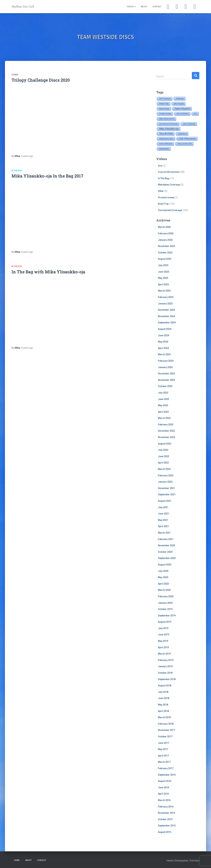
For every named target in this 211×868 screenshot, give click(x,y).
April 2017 (163, 756)
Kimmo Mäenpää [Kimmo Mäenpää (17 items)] (166, 144)
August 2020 (165, 565)
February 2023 (166, 425)
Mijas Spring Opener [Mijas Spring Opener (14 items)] (167, 119)
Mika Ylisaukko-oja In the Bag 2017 (47, 176)
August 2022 (165, 444)
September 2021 (167, 494)
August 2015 (165, 832)
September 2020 (167, 558)
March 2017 (164, 762)
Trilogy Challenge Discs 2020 (41, 80)
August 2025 (165, 259)
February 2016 (166, 807)
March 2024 (164, 354)
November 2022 (166, 437)
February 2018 (166, 724)
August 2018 (165, 686)
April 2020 (163, 584)
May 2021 (163, 520)
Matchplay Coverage (169, 185)
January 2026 (165, 240)
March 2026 (164, 227)
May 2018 (163, 705)
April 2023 (163, 412)
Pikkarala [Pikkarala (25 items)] (180, 98)
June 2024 (164, 335)
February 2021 (166, 539)
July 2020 (163, 571)
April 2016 (163, 794)
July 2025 (163, 265)
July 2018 (163, 692)
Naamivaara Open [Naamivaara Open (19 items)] (166, 139)
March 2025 (164, 291)
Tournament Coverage (170, 210)
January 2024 (165, 367)
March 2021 (164, 533)
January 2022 (165, 482)
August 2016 (165, 781)
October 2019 (165, 609)
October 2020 (165, 552)
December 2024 (166, 310)
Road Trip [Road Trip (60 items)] (164, 104)
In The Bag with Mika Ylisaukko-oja (48, 272)
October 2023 (165, 386)
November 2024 (166, 316)
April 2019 (163, 647)
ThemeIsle (194, 861)
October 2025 (165, 253)
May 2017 (163, 749)
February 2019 (166, 660)
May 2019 (163, 641)
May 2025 (163, 278)
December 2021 (166, 488)
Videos (131, 7)
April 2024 (163, 348)
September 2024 (167, 323)
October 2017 (165, 737)
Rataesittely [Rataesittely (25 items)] (164, 149)
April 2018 (163, 711)
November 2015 (166, 813)
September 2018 (167, 679)
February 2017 (166, 768)
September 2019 (167, 616)
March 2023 (164, 418)
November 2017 (166, 730)
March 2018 (164, 717)
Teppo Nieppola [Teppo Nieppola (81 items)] (182, 108)
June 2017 (164, 743)
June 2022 (164, 456)
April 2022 (163, 463)
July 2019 (163, 628)
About (144, 7)
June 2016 (164, 787)
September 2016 (167, 775)
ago (27, 156)
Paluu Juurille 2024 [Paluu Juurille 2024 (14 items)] (185, 144)
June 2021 (164, 514)
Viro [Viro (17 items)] (196, 114)
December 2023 (166, 374)
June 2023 (164, 399)
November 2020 (166, 545)
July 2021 (163, 507)
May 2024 (163, 342)
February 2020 (166, 596)
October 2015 (165, 819)
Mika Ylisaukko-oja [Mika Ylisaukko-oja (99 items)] (169, 129)
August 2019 (165, 622)
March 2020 (164, 590)
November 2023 (166, 380)
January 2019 (165, 666)
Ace (160, 166)
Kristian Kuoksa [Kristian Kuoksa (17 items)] (165, 114)
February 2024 (166, 361)
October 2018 (165, 673)
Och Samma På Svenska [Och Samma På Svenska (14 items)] (169, 124)
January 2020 (165, 603)
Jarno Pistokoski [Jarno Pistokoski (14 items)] (189, 124)
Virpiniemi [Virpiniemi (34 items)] (182, 134)
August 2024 (165, 329)
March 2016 (164, 800)
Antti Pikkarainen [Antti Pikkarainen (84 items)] (187, 139)
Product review (166, 197)
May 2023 (163, 405)
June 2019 (164, 635)
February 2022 (166, 475)
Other (15, 75)
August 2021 (165, 501)
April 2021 (163, 526)
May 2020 (163, 577)
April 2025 (163, 284)
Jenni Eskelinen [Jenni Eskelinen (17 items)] (183, 114)
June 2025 (164, 272)
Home (17, 860)
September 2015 (167, 826)
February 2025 (166, 297)
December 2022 (166, 431)
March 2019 (164, 654)
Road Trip (163, 204)
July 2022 (163, 450)
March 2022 (164, 469)
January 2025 (165, 304)
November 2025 (166, 246)
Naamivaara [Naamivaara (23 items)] (164, 109)
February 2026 (166, 233)
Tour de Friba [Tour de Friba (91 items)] (166, 134)
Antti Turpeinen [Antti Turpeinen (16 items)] (165, 99)
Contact (157, 7)
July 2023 (163, 393)
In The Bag (17, 171)
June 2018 (164, 698)
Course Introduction (169, 172)
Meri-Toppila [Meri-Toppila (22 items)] (179, 104)
